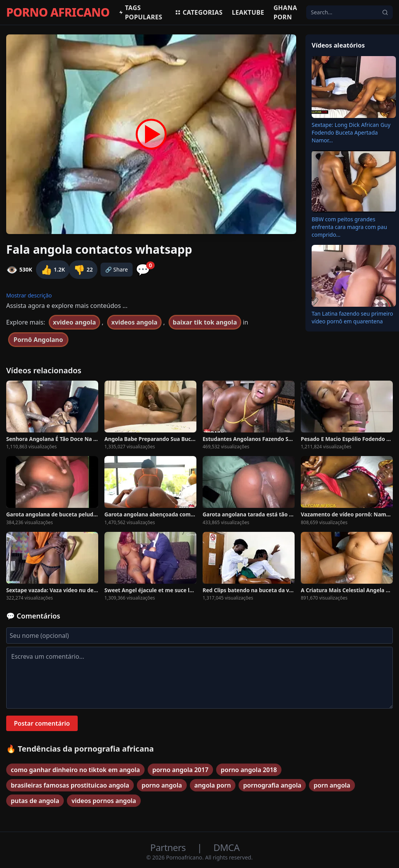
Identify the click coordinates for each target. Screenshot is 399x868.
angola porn (213, 785)
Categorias (199, 12)
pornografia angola (272, 785)
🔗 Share (117, 269)
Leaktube (248, 12)
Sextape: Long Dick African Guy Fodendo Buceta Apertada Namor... (351, 132)
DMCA (226, 847)
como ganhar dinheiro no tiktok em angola (75, 770)
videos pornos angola (104, 801)
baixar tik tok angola (205, 322)
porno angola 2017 (180, 770)
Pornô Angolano (38, 340)
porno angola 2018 (249, 770)
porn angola (332, 785)
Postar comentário (42, 723)
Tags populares (140, 12)
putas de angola (35, 801)
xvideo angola (74, 322)
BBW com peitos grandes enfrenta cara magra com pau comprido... (349, 227)
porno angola (162, 785)
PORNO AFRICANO (58, 12)
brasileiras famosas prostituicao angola (70, 785)
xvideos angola (134, 322)
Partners (169, 847)
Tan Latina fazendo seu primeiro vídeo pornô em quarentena (352, 317)
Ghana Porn (285, 12)
